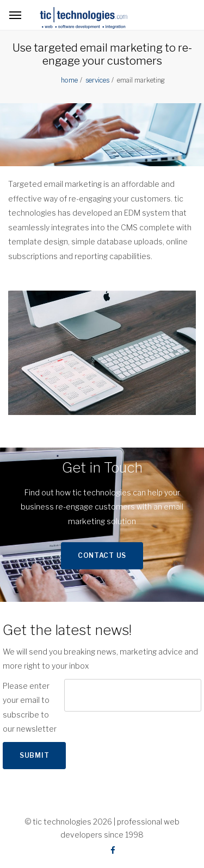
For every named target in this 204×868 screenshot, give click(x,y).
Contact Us (102, 555)
